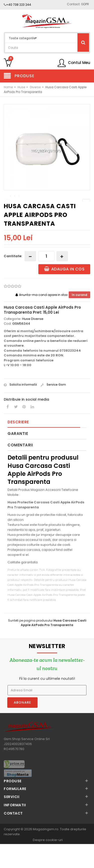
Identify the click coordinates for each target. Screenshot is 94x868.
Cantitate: (13, 281)
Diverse (35, 87)
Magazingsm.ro (46, 854)
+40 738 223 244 (19, 5)
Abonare (22, 727)
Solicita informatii (20, 409)
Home (8, 87)
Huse (21, 87)
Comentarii (20, 469)
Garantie (18, 458)
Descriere (18, 446)
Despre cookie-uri (48, 864)
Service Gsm (53, 409)
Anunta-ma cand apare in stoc (42, 319)
